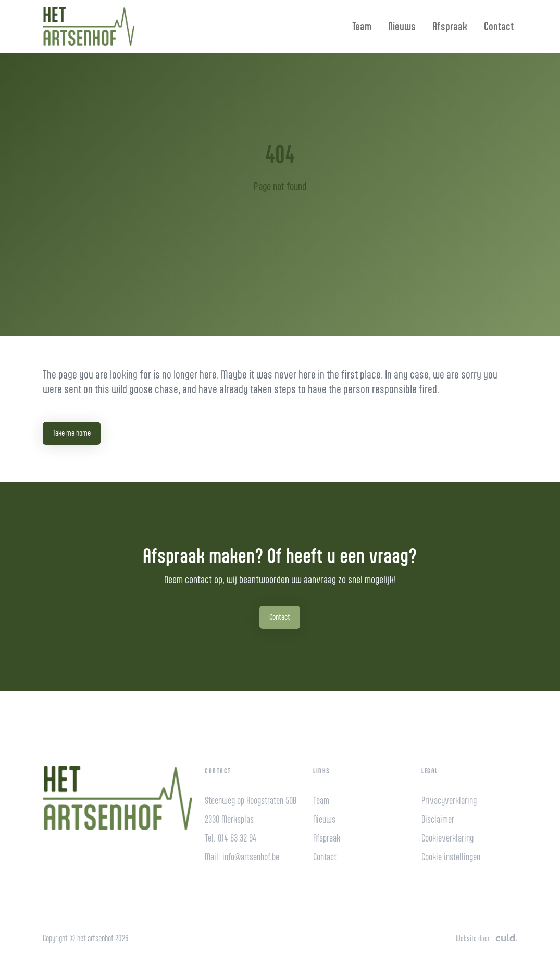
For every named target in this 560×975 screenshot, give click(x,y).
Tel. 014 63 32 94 (231, 838)
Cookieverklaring (447, 838)
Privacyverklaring (449, 801)
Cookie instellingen (451, 857)
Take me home (72, 433)
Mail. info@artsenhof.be (242, 857)
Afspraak (450, 26)
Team (362, 26)
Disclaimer (438, 819)
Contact (499, 26)
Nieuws (402, 26)
